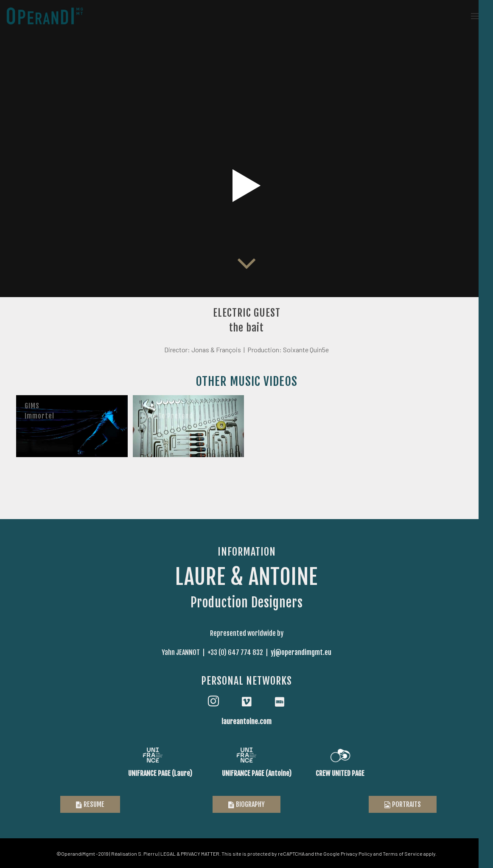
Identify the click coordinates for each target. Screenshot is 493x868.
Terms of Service (403, 854)
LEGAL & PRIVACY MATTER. (190, 854)
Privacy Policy (357, 854)
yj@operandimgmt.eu (301, 652)
